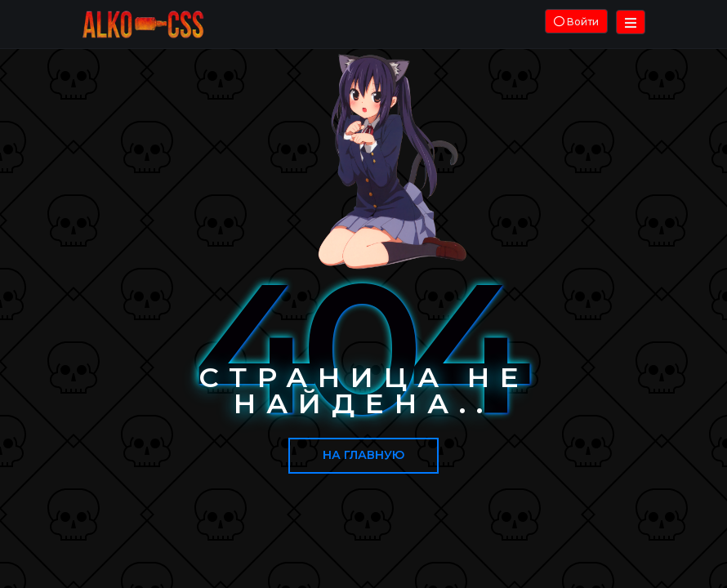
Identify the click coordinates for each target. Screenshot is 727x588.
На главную (363, 455)
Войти (576, 22)
